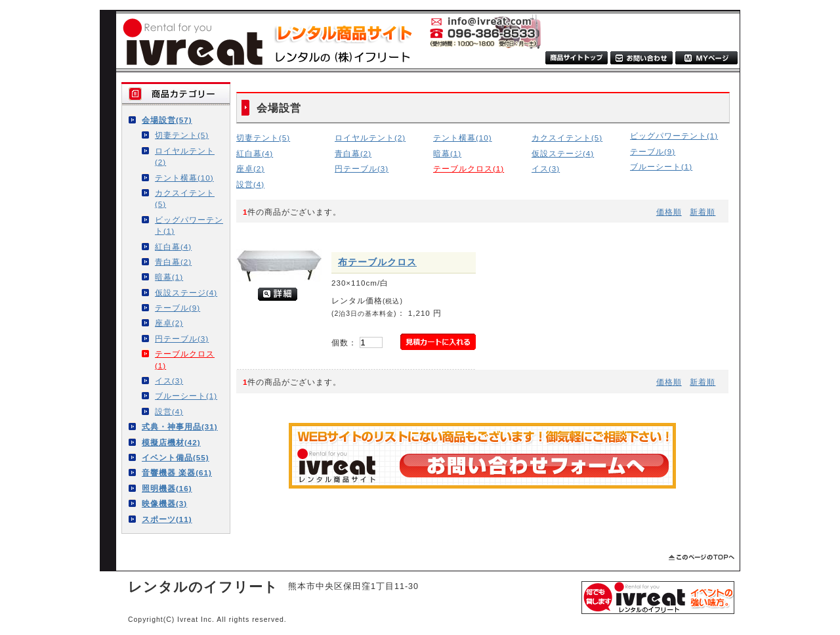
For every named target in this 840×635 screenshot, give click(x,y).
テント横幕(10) (184, 178)
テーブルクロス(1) (185, 359)
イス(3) (169, 381)
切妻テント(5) (182, 135)
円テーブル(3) (182, 339)
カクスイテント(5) (185, 198)
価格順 (669, 212)
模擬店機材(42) (171, 442)
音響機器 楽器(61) (177, 472)
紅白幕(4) (173, 247)
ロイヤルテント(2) (185, 156)
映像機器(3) (164, 503)
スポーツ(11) (167, 519)
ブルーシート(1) (186, 396)
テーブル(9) (178, 308)
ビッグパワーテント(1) (189, 225)
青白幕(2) (173, 262)
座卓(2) (169, 323)
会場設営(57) (167, 120)
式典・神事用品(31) (180, 427)
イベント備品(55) (176, 457)
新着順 (703, 212)
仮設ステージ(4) (186, 293)
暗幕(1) (169, 277)
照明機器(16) (167, 488)
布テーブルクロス (377, 262)
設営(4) (169, 411)
